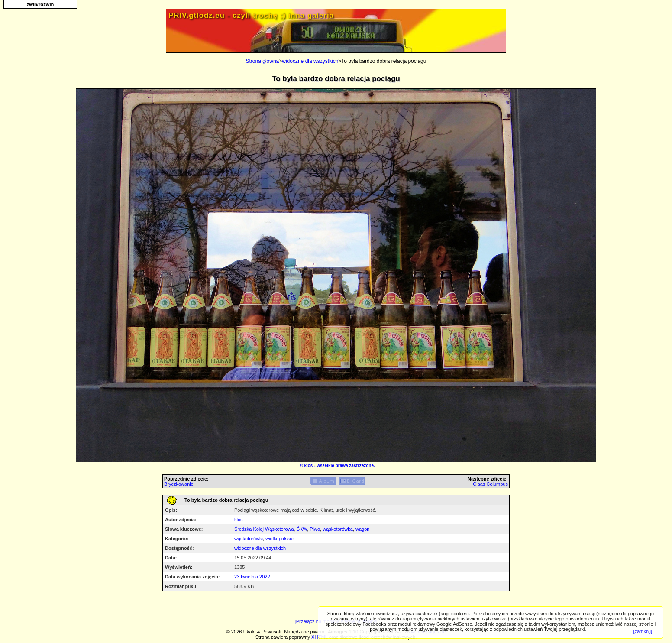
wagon (362, 529)
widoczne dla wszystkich (310, 61)
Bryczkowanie (179, 484)
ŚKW (302, 529)
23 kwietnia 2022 (252, 577)
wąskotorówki (249, 539)
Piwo (315, 529)
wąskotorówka (338, 529)
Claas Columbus (490, 484)
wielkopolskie (279, 539)
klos (308, 466)
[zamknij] (643, 631)
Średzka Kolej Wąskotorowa (264, 529)
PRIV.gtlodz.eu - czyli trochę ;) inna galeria (251, 15)
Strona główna (263, 61)
